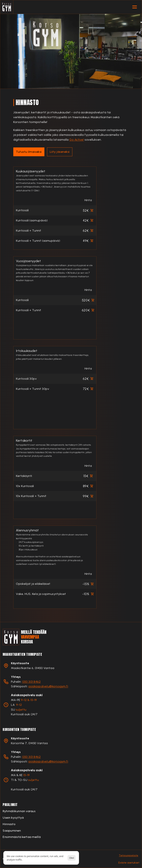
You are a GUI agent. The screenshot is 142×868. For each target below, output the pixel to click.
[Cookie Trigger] (129, 863)
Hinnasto (9, 824)
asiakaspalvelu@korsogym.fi (48, 686)
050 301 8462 (31, 682)
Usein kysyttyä (13, 818)
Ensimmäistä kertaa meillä (22, 837)
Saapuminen (12, 831)
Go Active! (77, 140)
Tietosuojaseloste (129, 855)
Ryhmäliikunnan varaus (19, 811)
